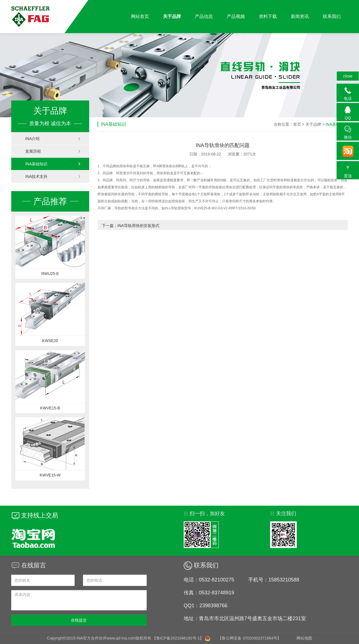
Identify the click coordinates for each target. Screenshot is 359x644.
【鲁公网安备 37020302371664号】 (249, 638)
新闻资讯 (300, 16)
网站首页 (140, 16)
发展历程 (53, 151)
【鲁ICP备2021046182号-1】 (178, 638)
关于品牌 (172, 16)
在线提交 (79, 620)
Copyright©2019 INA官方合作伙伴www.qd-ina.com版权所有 (99, 638)
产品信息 (204, 16)
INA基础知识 (53, 164)
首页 (297, 124)
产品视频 (236, 16)
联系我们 (332, 16)
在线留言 (29, 565)
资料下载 (268, 16)
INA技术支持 (53, 177)
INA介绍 (53, 139)
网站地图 (304, 638)
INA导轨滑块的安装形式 (138, 226)
